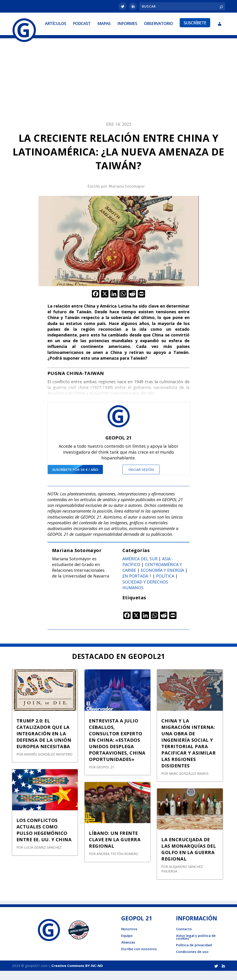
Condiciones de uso (192, 961)
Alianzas (128, 951)
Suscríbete (165, 37)
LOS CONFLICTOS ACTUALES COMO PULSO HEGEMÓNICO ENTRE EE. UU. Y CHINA (44, 839)
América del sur (140, 568)
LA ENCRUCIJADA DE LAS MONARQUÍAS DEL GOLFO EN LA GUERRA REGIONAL (189, 859)
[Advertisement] (118, 91)
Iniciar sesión (141, 479)
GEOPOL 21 (105, 776)
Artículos (26, 38)
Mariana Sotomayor (127, 195)
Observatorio (129, 38)
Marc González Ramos (189, 783)
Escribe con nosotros (139, 958)
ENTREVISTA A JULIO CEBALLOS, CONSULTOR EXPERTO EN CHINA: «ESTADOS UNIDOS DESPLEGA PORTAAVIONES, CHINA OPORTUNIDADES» (117, 749)
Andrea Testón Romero (117, 863)
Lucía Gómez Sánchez (43, 857)
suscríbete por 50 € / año (75, 479)
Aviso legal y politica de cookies (196, 946)
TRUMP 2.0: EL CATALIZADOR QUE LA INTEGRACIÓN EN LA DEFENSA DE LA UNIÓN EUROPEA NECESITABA (44, 743)
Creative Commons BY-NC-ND (77, 975)
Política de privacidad (194, 954)
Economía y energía (162, 579)
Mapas (74, 38)
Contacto (184, 938)
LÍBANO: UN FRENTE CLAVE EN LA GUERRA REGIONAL (115, 849)
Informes (98, 38)
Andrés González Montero (48, 763)
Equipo (127, 945)
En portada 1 (137, 585)
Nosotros (129, 938)
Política (165, 585)
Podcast (52, 38)
